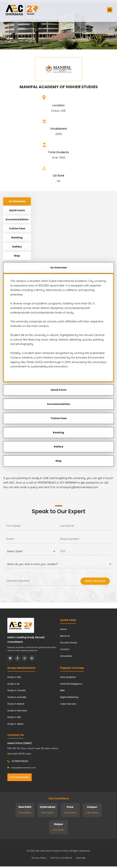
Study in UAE (14, 717)
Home (63, 629)
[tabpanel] (58, 328)
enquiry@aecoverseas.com (21, 768)
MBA (62, 690)
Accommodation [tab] (17, 219)
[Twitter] (10, 658)
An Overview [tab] (17, 201)
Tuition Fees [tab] (17, 228)
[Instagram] (25, 658)
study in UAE (40, 478)
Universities (66, 656)
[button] (110, 10)
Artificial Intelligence (71, 684)
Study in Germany (17, 711)
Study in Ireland (16, 704)
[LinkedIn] (32, 658)
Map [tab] (17, 256)
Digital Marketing (69, 697)
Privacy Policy (39, 858)
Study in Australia (17, 697)
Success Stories (69, 643)
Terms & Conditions (61, 858)
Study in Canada (16, 690)
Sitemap (81, 858)
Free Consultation (20, 777)
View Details (25, 813)
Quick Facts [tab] (17, 210)
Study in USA (14, 677)
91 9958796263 (18, 761)
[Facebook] (17, 658)
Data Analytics (68, 677)
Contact (65, 649)
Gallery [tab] (17, 247)
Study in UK (13, 684)
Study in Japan (15, 724)
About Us (65, 636)
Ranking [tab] (17, 238)
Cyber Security (68, 704)
